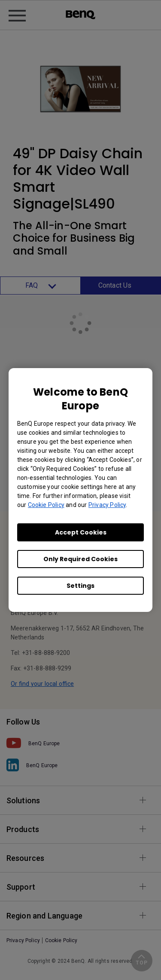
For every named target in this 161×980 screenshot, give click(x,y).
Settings (80, 586)
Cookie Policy (46, 505)
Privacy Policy (107, 505)
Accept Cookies (81, 532)
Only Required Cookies (80, 559)
